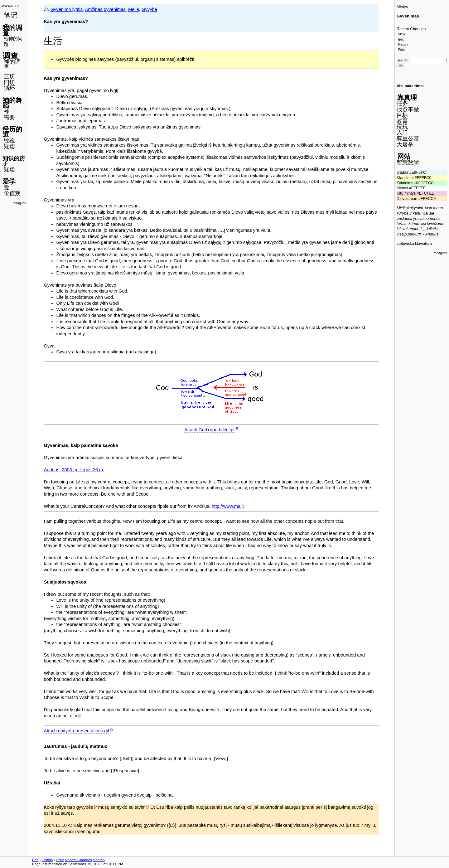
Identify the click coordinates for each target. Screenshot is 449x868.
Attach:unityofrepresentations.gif (76, 731)
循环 (9, 88)
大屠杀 (405, 144)
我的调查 (12, 30)
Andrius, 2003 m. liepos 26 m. (74, 470)
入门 (402, 133)
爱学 (9, 181)
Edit (401, 39)
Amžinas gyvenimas (105, 9)
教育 (402, 121)
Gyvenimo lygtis (67, 9)
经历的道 (12, 132)
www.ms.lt (11, 6)
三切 (9, 76)
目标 (402, 115)
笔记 (11, 15)
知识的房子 (14, 161)
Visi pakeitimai (410, 86)
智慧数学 (408, 162)
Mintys (402, 7)
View (402, 34)
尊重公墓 (408, 138)
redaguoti (19, 203)
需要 (9, 117)
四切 (9, 82)
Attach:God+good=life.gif (209, 430)
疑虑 (9, 146)
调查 (10, 56)
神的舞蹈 (12, 103)
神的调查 (12, 64)
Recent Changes (411, 29)
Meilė (134, 9)
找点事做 (408, 109)
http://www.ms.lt (228, 506)
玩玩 (402, 127)
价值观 (12, 193)
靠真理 (407, 97)
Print (401, 50)
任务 (402, 104)
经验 (9, 140)
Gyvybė (149, 9)
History (403, 44)
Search (402, 60)
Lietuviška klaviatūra (414, 244)
